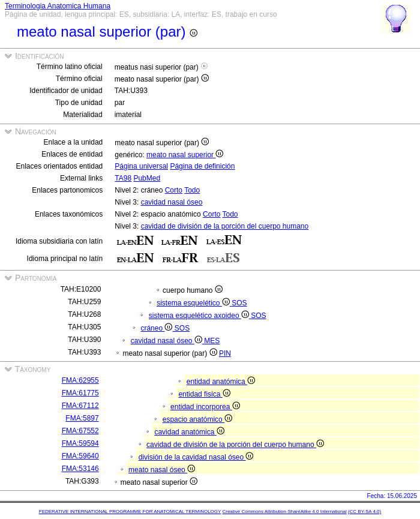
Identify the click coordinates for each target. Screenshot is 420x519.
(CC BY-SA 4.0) (364, 511)
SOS (239, 303)
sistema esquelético (194, 303)
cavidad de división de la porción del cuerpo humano (225, 226)
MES (212, 341)
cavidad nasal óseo (172, 202)
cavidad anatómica (189, 432)
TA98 (123, 178)
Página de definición (202, 166)
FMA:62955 (80, 380)
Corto (174, 190)
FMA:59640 (80, 456)
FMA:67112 (80, 406)
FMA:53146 (80, 469)
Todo (192, 190)
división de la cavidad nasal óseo (196, 457)
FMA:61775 (80, 393)
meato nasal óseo (162, 470)
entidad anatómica (221, 382)
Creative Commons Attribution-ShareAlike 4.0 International (284, 511)
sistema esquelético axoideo (200, 316)
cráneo (157, 328)
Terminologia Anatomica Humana (58, 6)
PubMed (147, 178)
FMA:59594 (80, 443)
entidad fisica (204, 394)
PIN (225, 353)
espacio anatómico (197, 419)
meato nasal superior (185, 155)
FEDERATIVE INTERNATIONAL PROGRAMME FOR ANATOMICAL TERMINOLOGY (130, 511)
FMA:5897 (82, 418)
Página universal (141, 166)
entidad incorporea (205, 407)
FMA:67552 (80, 431)
